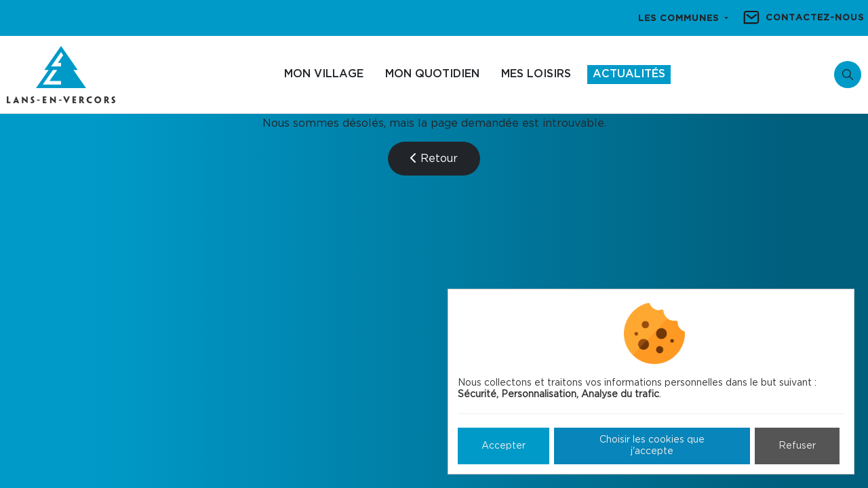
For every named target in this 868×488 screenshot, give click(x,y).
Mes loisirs (536, 74)
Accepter (504, 446)
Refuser (797, 446)
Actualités (629, 74)
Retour (434, 158)
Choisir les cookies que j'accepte (652, 446)
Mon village (324, 74)
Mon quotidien (432, 74)
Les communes (680, 19)
